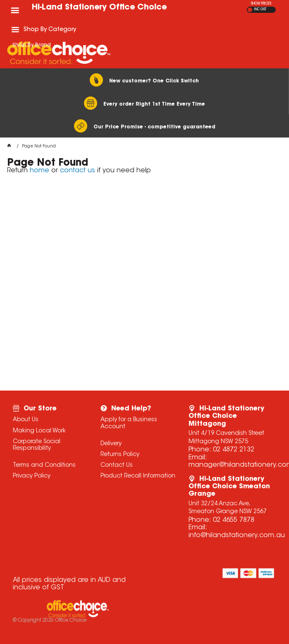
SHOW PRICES (261, 4)
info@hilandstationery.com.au (237, 535)
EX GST (250, 10)
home (39, 171)
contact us (78, 171)
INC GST (260, 10)
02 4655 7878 (234, 520)
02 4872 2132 (234, 450)
